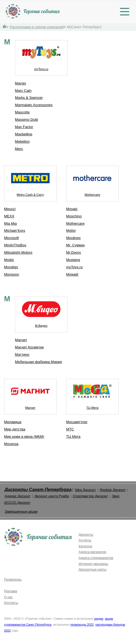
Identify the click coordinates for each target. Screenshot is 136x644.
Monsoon (12, 274)
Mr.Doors (74, 252)
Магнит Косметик (29, 347)
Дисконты (86, 535)
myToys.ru (41, 55)
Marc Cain (23, 91)
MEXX (9, 216)
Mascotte (22, 112)
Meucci (10, 209)
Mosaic (72, 209)
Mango (20, 83)
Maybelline (24, 134)
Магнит (21, 340)
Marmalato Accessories (34, 105)
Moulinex (73, 238)
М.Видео (41, 312)
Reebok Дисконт (113, 490)
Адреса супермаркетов (96, 558)
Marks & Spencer (29, 98)
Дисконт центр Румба (52, 496)
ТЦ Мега (92, 394)
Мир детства (15, 429)
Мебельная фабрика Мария (38, 362)
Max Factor (24, 127)
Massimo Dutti (26, 120)
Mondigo (11, 267)
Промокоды (13, 580)
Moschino (74, 216)
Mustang (73, 260)
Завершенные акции (21, 511)
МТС (70, 429)
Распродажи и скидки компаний (37, 27)
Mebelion (22, 141)
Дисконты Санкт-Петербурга (38, 490)
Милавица (13, 422)
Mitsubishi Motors (18, 252)
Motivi (71, 231)
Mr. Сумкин (75, 245)
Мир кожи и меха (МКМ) (24, 437)
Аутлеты (85, 540)
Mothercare (92, 181)
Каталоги (85, 546)
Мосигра (11, 444)
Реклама (11, 591)
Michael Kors (15, 231)
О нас (8, 597)
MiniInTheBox (15, 245)
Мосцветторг (77, 422)
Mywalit (72, 274)
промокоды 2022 (82, 625)
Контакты (11, 603)
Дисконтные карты (93, 570)
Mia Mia (10, 223)
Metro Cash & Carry (30, 181)
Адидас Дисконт (18, 496)
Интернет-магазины (93, 564)
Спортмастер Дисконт (90, 496)
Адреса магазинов (92, 552)
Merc (19, 149)
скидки (99, 619)
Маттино (22, 354)
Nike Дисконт (85, 490)
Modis (9, 260)
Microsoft (12, 238)
